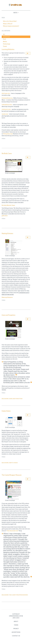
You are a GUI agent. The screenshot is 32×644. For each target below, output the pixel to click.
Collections (6, 37)
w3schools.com (6, 109)
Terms (16, 625)
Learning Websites (8, 49)
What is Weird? (8, 24)
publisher (5, 216)
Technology (6, 44)
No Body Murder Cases (8, 205)
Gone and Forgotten (8, 315)
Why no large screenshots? (11, 26)
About (16, 621)
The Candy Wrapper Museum (12, 475)
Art (4, 34)
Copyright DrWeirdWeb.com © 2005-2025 (16, 616)
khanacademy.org (7, 98)
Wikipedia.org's (8, 134)
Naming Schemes (7, 233)
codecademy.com (7, 105)
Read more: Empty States (10, 463)
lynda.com (5, 114)
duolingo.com (6, 93)
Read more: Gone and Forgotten (12, 399)
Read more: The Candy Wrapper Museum (15, 595)
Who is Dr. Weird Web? (10, 21)
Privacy (16, 629)
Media (5, 42)
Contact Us (16, 636)
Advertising (16, 632)
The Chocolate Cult (13, 531)
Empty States (6, 411)
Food (4, 39)
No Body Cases (7, 153)
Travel (5, 46)
